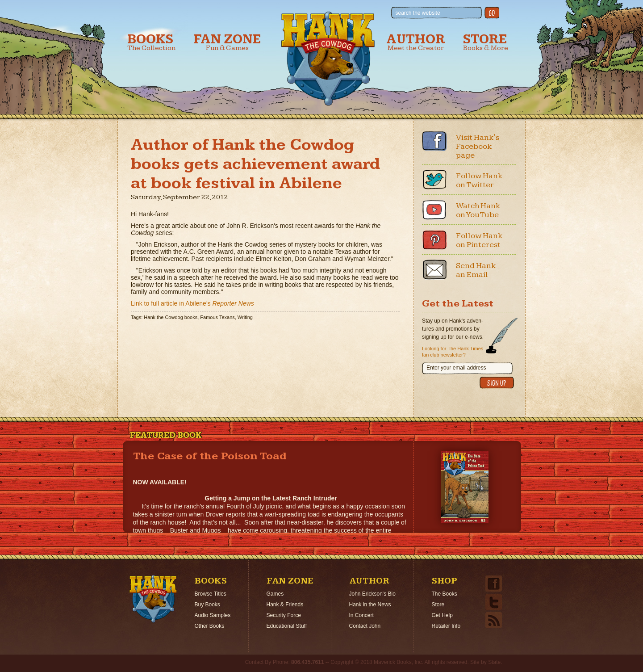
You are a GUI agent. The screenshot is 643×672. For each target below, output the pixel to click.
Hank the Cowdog (328, 59)
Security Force (284, 615)
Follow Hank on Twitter (479, 180)
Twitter (434, 180)
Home (153, 599)
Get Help (442, 615)
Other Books (210, 626)
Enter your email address (456, 368)
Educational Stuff (287, 626)
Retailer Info (446, 626)
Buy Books (207, 605)
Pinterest (434, 239)
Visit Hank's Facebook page (478, 146)
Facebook (434, 141)
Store (486, 42)
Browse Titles (211, 594)
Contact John (365, 626)
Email (434, 269)
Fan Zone (227, 42)
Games (275, 594)
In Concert (361, 615)
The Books (445, 594)
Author (416, 42)
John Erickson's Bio (372, 594)
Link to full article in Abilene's (192, 303)
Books (151, 42)
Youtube (434, 210)
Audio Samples (213, 615)
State (494, 662)
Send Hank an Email (476, 270)
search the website (418, 13)
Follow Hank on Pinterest (479, 240)
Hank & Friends (285, 605)
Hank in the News (370, 605)
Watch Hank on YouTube (478, 210)
